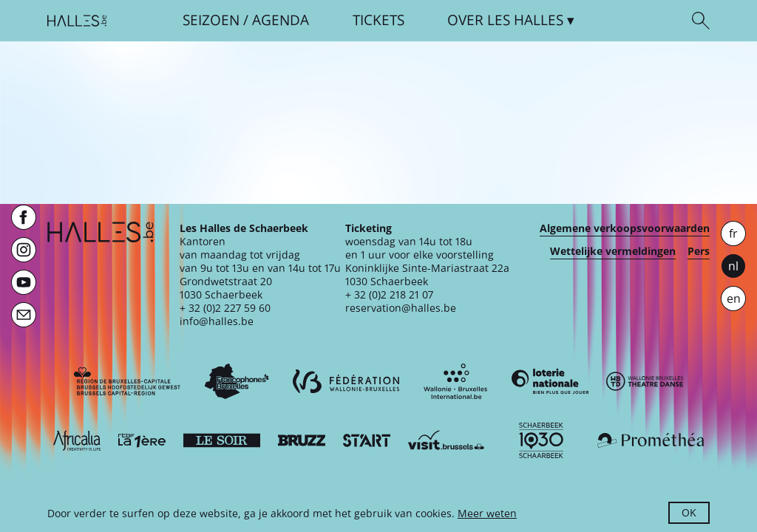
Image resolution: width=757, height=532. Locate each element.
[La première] (142, 440)
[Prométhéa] (651, 440)
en (734, 299)
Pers (699, 251)
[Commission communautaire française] (237, 381)
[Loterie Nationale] (550, 381)
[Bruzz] (302, 440)
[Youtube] (24, 282)
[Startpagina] (77, 21)
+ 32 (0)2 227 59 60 (225, 308)
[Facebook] (24, 217)
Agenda (281, 20)
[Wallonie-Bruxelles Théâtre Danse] (645, 381)
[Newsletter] (24, 315)
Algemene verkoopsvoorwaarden (625, 228)
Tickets (378, 20)
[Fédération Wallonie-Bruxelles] (346, 381)
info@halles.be (217, 321)
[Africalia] (77, 440)
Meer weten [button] (487, 513)
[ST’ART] (367, 440)
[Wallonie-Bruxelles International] (455, 381)
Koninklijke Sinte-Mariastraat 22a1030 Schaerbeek (427, 274)
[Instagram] (24, 250)
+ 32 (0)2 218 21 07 (389, 294)
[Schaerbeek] (541, 440)
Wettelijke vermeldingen (613, 251)
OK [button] (689, 512)
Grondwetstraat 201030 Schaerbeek (226, 288)
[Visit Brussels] (447, 440)
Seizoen (211, 20)
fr (733, 233)
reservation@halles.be (401, 308)
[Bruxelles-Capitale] (127, 381)
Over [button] (505, 20)
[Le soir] (222, 440)
